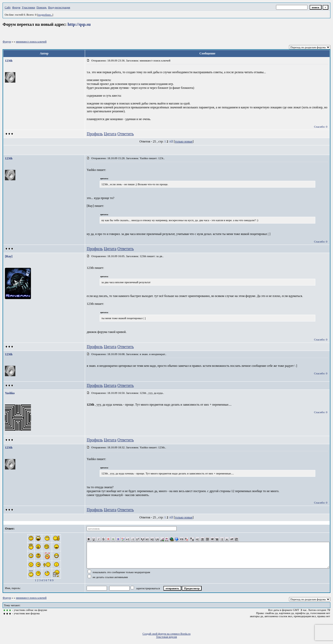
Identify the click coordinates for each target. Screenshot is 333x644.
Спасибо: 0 (321, 127)
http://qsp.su (79, 24)
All (171, 141)
